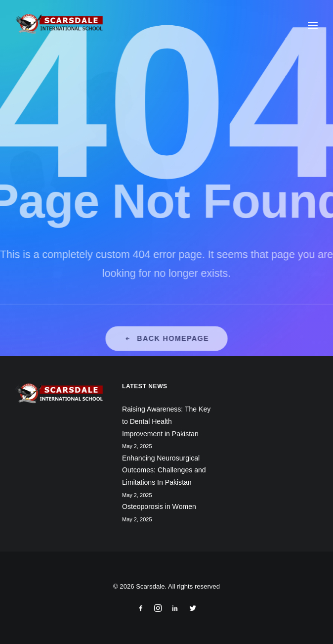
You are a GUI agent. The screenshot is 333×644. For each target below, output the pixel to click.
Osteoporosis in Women (159, 506)
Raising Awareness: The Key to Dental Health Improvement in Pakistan (166, 421)
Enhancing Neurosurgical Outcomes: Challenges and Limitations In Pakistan (164, 470)
